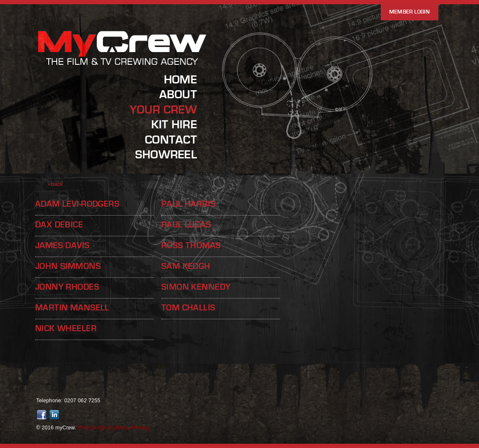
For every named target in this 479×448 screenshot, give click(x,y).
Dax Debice (59, 225)
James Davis (62, 245)
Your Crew (163, 110)
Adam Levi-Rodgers (77, 204)
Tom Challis (188, 308)
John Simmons (68, 266)
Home (180, 80)
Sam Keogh (186, 266)
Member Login (410, 12)
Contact (171, 140)
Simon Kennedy (196, 287)
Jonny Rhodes (67, 287)
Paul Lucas (186, 225)
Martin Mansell (72, 308)
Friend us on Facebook (43, 415)
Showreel (166, 155)
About (178, 94)
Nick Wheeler (66, 328)
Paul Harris (188, 204)
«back (55, 184)
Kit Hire (174, 124)
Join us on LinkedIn (55, 415)
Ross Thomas (191, 245)
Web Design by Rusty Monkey (114, 428)
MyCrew (123, 65)
